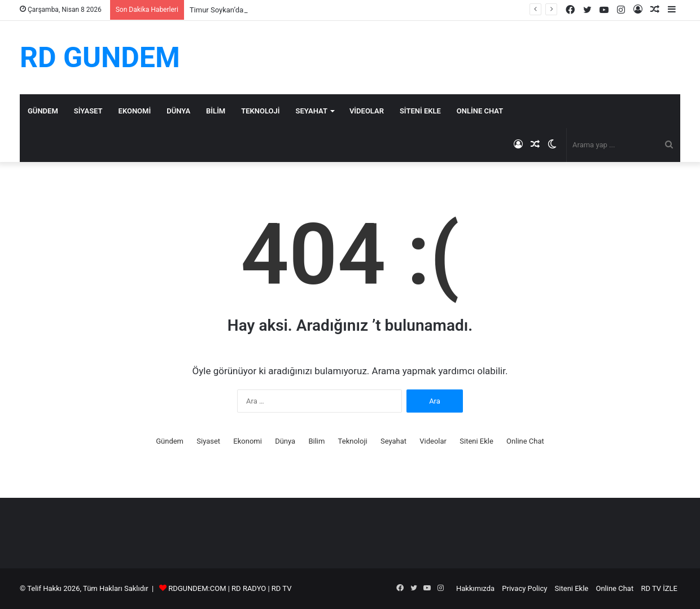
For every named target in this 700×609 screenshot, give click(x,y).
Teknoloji (260, 111)
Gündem (43, 111)
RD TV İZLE (659, 588)
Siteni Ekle (420, 111)
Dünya (178, 111)
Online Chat (480, 111)
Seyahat (312, 111)
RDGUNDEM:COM (197, 588)
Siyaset (88, 111)
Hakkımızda (475, 588)
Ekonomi (135, 111)
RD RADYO (249, 588)
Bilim (216, 111)
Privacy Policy (524, 588)
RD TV (282, 588)
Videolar (367, 111)
